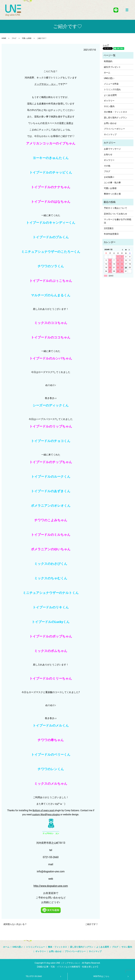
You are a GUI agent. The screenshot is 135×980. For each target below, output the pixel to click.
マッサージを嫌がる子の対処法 (118, 221)
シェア (106, 45)
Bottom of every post (43, 810)
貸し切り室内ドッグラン (115, 118)
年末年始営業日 (111, 234)
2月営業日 (109, 228)
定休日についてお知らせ (115, 214)
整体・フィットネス (57, 947)
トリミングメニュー (35, 947)
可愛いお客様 (27, 38)
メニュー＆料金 (111, 84)
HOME (4, 38)
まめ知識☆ (109, 177)
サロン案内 (109, 106)
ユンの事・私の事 (112, 183)
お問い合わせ (110, 123)
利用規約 (108, 61)
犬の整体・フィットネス (115, 112)
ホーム (107, 73)
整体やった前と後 (112, 194)
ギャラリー (109, 101)
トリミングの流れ (112, 89)
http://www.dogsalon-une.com (51, 886)
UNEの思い (109, 78)
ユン (53, 84)
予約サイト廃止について (115, 208)
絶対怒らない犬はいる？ (15, 924)
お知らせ (108, 154)
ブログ (14, 38)
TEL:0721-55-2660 (34, 976)
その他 (107, 166)
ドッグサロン (41, 84)
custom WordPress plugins (46, 815)
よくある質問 (110, 95)
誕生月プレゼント (112, 67)
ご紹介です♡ (91, 924)
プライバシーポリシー (114, 129)
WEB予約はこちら (101, 976)
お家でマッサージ (112, 149)
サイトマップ (110, 135)
